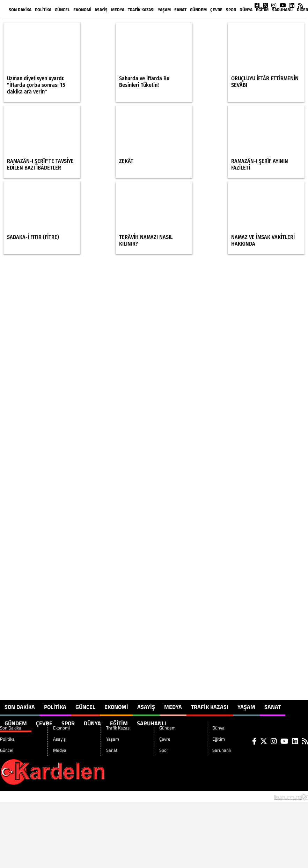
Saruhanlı (283, 10)
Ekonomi (82, 10)
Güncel (62, 10)
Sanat (180, 10)
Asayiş (101, 10)
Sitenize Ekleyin (57, 796)
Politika (43, 10)
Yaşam (164, 10)
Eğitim (262, 10)
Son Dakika (20, 10)
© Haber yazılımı (271, 796)
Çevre (216, 10)
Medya (118, 10)
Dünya (246, 10)
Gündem (198, 10)
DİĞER (302, 10)
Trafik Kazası (141, 10)
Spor (231, 10)
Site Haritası (18, 796)
